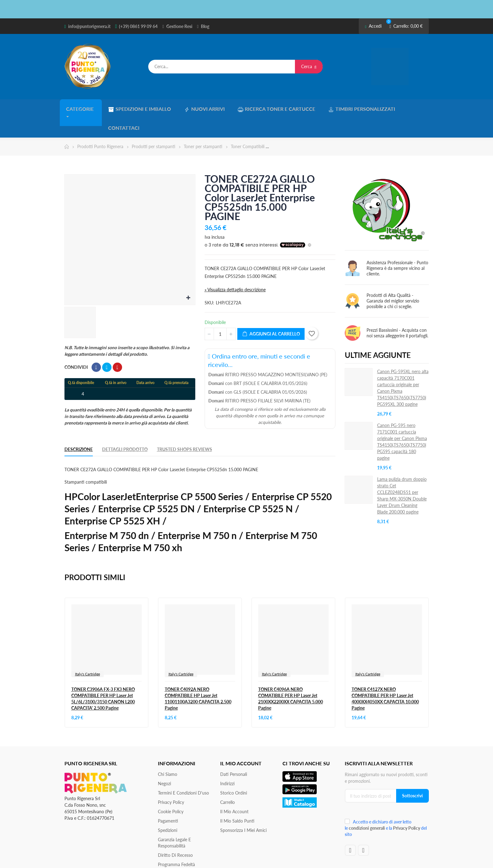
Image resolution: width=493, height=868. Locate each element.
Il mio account (234, 790)
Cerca (309, 66)
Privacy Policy (171, 781)
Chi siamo (168, 753)
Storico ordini (234, 772)
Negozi (164, 762)
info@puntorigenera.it (89, 26)
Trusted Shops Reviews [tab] (185, 428)
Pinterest (117, 346)
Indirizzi (227, 762)
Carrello (228, 781)
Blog (205, 26)
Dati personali (234, 753)
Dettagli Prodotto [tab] (125, 428)
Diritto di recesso (175, 834)
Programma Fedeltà (176, 843)
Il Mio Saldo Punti (237, 800)
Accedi (373, 26)
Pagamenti (168, 800)
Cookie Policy (171, 790)
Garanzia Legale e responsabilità (174, 821)
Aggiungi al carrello (271, 313)
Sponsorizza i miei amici (243, 809)
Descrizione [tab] (79, 428)
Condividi (96, 346)
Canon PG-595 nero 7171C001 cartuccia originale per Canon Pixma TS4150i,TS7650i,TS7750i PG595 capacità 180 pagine (402, 420)
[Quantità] (220, 313)
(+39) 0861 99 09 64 (138, 26)
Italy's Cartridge (88, 653)
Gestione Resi (179, 26)
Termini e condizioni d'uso (183, 772)
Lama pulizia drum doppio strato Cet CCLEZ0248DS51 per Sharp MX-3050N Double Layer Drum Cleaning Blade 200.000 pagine (402, 474)
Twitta (107, 346)
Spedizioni (168, 809)
